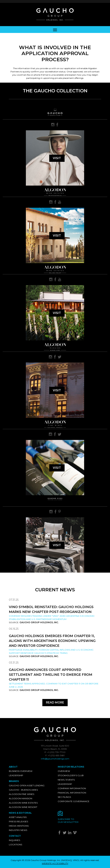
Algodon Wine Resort (23, 807)
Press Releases (18, 821)
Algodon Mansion (21, 798)
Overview (64, 771)
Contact (15, 836)
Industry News (18, 830)
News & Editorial (20, 813)
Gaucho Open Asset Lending (27, 785)
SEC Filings (64, 797)
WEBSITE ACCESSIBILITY (55, 863)
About (13, 767)
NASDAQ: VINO (70, 860)
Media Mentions (19, 826)
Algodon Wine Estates (23, 803)
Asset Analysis (18, 817)
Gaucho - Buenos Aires (23, 790)
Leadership (16, 775)
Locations (15, 845)
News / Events (66, 780)
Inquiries (14, 840)
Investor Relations (71, 767)
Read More (55, 702)
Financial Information (72, 793)
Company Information (72, 788)
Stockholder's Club (71, 775)
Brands (14, 781)
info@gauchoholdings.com (55, 759)
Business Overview (21, 771)
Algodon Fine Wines (22, 794)
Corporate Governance (74, 801)
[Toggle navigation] (55, 30)
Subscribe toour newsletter (68, 821)
